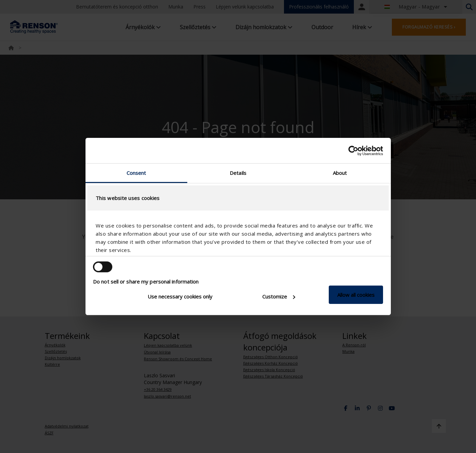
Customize (279, 296)
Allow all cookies (356, 295)
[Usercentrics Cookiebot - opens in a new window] (353, 150)
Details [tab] (238, 173)
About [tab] (340, 173)
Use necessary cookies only (180, 296)
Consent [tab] (136, 173)
